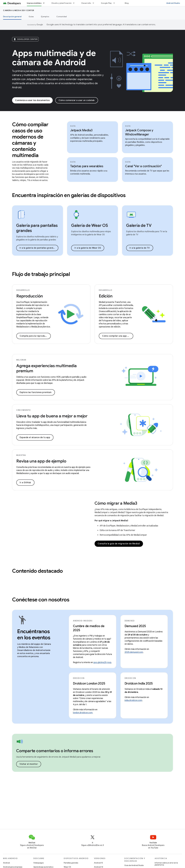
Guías (31, 17)
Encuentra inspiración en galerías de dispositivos (69, 195)
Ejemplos (45, 17)
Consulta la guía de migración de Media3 (119, 544)
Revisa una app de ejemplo (41, 461)
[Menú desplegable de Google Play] (115, 3)
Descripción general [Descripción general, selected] (12, 17)
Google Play (106, 3)
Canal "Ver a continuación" (143, 166)
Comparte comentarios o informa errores (55, 751)
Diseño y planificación (62, 3)
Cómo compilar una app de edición (118, 336)
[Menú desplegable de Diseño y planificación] (75, 3)
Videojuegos (38, 863)
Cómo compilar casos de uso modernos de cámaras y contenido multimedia (30, 140)
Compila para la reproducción (35, 336)
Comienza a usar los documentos (32, 100)
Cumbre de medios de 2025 (89, 628)
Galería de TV (139, 225)
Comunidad (62, 17)
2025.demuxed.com (134, 652)
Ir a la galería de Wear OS (88, 248)
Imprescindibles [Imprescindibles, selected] (34, 3)
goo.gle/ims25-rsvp (102, 662)
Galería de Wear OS (90, 225)
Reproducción (30, 296)
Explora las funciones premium (36, 392)
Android (6, 863)
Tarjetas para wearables (87, 166)
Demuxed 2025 (135, 626)
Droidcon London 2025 (89, 683)
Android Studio (173, 3)
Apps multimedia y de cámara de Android (54, 58)
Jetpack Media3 (81, 130)
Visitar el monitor (29, 764)
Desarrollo (86, 3)
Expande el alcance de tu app (35, 437)
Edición (106, 296)
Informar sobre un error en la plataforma (166, 864)
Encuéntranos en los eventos (34, 634)
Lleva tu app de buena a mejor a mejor (52, 416)
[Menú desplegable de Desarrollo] (94, 3)
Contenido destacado (37, 571)
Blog (127, 3)
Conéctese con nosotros (41, 600)
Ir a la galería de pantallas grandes (38, 248)
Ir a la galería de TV (140, 248)
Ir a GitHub (25, 483)
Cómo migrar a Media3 (116, 503)
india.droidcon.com (133, 700)
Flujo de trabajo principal (41, 274)
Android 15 (98, 863)
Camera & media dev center (19, 10)
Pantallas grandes (71, 863)
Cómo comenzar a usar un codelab (77, 100)
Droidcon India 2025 (139, 683)
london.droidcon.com (83, 713)
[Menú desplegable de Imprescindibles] (45, 3)
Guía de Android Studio (134, 865)
